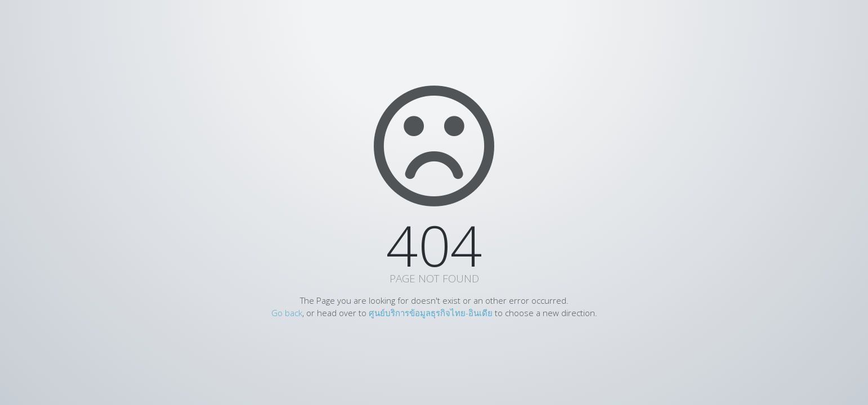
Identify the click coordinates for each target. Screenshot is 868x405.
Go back (287, 313)
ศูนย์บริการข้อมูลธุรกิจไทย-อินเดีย (431, 313)
